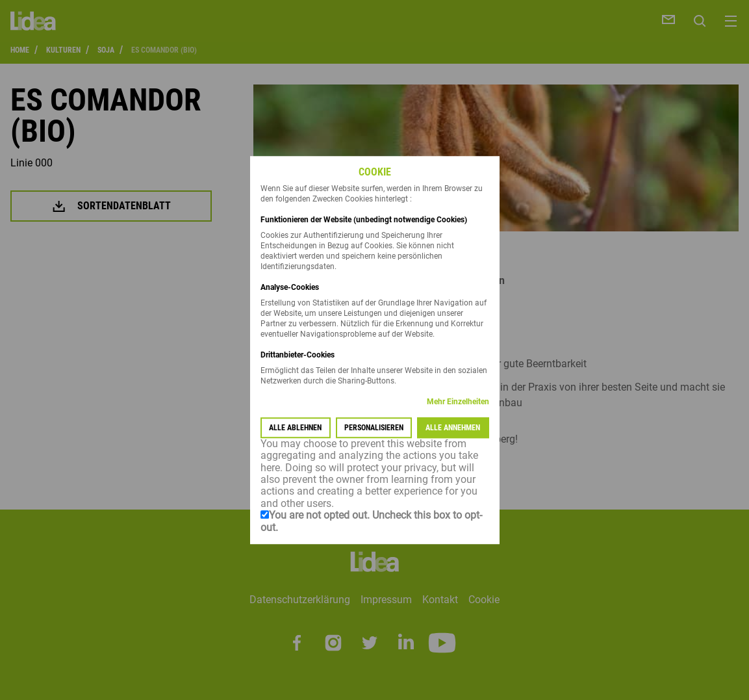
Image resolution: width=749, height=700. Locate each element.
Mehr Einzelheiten (458, 402)
